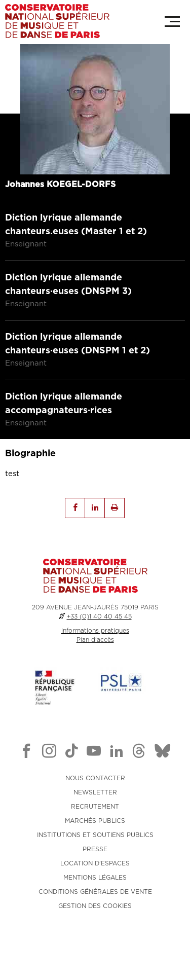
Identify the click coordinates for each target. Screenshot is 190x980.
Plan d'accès (95, 674)
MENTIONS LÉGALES (95, 912)
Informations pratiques (95, 665)
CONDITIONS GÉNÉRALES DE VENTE (95, 926)
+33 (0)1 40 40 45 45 (99, 650)
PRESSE (95, 883)
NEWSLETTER (95, 826)
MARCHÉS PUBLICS (95, 855)
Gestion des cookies (95, 940)
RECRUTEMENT (95, 841)
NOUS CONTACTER (95, 812)
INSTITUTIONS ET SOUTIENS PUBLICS (95, 869)
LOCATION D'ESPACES (95, 897)
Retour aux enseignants (62, 64)
